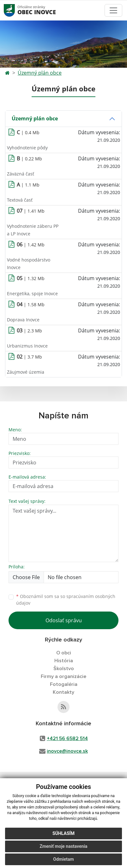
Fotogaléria (64, 684)
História (64, 661)
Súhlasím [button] (63, 833)
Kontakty (63, 692)
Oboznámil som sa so (66, 600)
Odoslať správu (64, 620)
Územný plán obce (40, 73)
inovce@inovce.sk (67, 751)
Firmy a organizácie (63, 676)
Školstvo (64, 669)
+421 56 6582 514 (67, 739)
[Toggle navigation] (113, 10)
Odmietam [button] (63, 859)
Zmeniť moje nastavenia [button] (63, 846)
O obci (64, 653)
